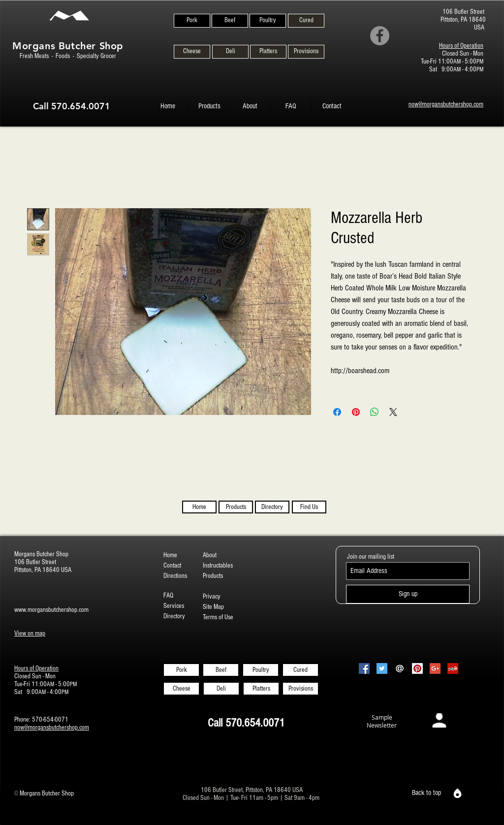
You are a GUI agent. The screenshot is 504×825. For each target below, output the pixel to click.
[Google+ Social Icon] (435, 668)
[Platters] (268, 52)
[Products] (236, 507)
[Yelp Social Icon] (453, 668)
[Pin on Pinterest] (356, 412)
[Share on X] (393, 412)
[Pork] (192, 21)
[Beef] (230, 21)
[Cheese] (192, 52)
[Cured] (306, 21)
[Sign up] (408, 594)
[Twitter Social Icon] (382, 668)
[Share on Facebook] (337, 412)
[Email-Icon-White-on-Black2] (400, 668)
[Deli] (230, 52)
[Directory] (272, 507)
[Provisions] (306, 52)
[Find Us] (309, 507)
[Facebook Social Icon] (364, 668)
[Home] (199, 507)
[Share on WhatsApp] (375, 412)
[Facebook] (380, 36)
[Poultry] (268, 21)
